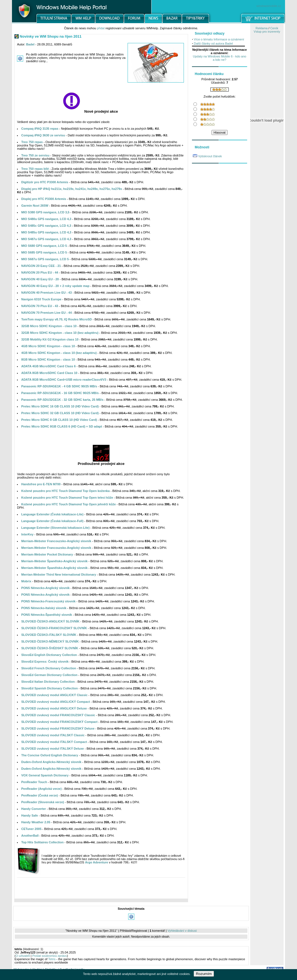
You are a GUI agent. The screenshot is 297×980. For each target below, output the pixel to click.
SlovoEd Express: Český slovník (45, 662)
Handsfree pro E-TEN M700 (41, 484)
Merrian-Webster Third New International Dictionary (59, 575)
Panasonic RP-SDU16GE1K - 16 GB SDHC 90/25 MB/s (60, 393)
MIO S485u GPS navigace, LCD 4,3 (46, 232)
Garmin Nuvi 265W (35, 206)
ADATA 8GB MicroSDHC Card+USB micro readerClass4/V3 (64, 380)
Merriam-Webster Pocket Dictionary (47, 554)
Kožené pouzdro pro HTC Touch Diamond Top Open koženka (65, 491)
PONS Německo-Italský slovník (44, 608)
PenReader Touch (34, 782)
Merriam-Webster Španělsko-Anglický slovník (54, 561)
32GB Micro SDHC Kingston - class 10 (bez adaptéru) (60, 333)
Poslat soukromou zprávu (50, 956)
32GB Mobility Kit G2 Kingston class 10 (50, 339)
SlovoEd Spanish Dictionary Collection (49, 688)
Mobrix (26, 581)
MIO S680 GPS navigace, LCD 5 (44, 246)
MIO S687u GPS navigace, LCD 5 (45, 259)
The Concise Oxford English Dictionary (50, 755)
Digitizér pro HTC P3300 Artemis (45, 182)
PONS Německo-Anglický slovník (45, 588)
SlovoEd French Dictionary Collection (49, 668)
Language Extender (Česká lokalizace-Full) (52, 521)
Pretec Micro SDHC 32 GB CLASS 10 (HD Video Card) (60, 413)
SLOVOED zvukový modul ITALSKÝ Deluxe (53, 749)
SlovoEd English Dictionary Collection (49, 655)
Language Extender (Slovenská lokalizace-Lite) (55, 528)
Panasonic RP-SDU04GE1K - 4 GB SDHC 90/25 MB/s (59, 386)
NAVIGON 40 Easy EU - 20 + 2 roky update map (55, 286)
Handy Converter (34, 809)
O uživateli (23, 956)
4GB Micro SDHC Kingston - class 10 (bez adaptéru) (59, 353)
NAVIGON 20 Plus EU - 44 (40, 272)
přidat (101, 28)
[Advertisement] (101, 889)
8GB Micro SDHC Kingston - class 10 (48, 359)
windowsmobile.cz (269, 6)
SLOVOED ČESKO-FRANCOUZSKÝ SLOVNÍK (54, 628)
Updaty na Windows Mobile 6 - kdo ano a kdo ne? (219, 58)
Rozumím (204, 974)
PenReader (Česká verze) (39, 795)
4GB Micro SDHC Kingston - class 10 (48, 346)
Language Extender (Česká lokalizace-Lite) (52, 514)
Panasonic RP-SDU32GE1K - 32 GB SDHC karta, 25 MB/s (62, 400)
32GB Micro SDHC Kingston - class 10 (49, 326)
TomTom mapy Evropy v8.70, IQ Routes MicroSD (56, 319)
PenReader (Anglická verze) (41, 789)
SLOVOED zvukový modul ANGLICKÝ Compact (56, 702)
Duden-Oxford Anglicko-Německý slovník (51, 762)
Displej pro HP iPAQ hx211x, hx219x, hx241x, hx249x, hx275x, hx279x (72, 189)
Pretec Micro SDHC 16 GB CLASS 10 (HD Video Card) (60, 406)
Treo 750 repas (32, 142)
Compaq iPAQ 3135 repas (40, 129)
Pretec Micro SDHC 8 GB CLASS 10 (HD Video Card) (59, 420)
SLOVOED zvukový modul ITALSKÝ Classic (53, 735)
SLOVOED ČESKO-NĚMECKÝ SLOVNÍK (50, 641)
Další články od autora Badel (213, 44)
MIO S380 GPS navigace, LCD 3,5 (45, 212)
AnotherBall (30, 836)
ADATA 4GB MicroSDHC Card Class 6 (48, 366)
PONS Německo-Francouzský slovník (48, 601)
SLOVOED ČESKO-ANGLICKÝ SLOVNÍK (50, 621)
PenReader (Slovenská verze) (42, 802)
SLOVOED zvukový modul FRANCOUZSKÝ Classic (58, 715)
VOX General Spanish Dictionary (45, 775)
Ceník (274, 28)
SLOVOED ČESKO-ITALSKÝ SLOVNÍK (49, 635)
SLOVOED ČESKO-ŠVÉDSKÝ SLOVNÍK (50, 648)
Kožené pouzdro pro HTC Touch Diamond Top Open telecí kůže (67, 498)
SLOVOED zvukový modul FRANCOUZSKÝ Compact (59, 722)
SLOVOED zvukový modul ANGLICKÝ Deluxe (54, 708)
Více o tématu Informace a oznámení (219, 39)
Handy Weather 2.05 (36, 822)
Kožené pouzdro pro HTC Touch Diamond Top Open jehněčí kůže (68, 504)
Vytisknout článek (210, 156)
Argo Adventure (97, 862)
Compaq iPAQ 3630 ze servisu (43, 135)
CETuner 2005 (31, 829)
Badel (30, 44)
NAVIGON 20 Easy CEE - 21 (41, 266)
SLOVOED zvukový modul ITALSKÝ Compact (54, 742)
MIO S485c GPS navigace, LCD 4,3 (46, 226)
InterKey (27, 534)
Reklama (261, 28)
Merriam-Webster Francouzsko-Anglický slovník (56, 541)
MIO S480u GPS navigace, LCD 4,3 (46, 219)
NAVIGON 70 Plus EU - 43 (40, 306)
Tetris (52, 959)
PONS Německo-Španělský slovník (47, 615)
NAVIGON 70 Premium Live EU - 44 (46, 313)
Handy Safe (30, 815)
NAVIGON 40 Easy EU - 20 (40, 279)
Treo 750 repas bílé (35, 169)
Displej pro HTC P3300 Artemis (44, 199)
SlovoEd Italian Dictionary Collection (48, 682)
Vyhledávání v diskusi (182, 931)
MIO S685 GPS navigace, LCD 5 (44, 252)
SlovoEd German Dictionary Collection (49, 675)
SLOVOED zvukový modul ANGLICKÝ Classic (54, 695)
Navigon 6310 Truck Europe (41, 299)
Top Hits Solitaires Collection (42, 842)
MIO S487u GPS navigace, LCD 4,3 (46, 239)
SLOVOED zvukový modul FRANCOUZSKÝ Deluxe (58, 728)
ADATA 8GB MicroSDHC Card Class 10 (49, 373)
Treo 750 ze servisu (35, 155)
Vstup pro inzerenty (267, 32)
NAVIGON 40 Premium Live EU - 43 (46, 293)
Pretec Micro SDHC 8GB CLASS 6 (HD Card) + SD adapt (62, 426)
